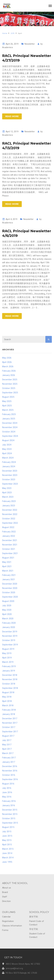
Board (5, 892)
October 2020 (9, 592)
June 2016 (7, 792)
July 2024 (7, 445)
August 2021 (8, 558)
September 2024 (10, 436)
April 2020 (7, 614)
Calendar (6, 917)
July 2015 (7, 832)
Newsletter (30, 44)
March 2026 (8, 367)
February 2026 (9, 371)
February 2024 (9, 462)
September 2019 (10, 645)
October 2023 (9, 479)
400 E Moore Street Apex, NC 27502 (23, 964)
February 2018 (9, 710)
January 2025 (9, 419)
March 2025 (8, 410)
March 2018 (8, 705)
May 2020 (7, 610)
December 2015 (10, 810)
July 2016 (7, 788)
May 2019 (7, 653)
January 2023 (9, 506)
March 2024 (8, 458)
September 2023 (10, 484)
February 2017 (9, 758)
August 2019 (8, 649)
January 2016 (9, 805)
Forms (5, 930)
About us (7, 888)
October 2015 (9, 818)
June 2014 (7, 853)
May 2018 (7, 697)
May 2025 (7, 401)
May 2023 (7, 488)
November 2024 (10, 427)
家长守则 (34, 917)
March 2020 (8, 619)
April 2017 (7, 749)
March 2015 (8, 849)
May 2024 (7, 449)
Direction (6, 901)
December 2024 (10, 423)
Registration (8, 921)
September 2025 (10, 393)
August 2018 (8, 692)
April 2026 (7, 362)
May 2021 (7, 562)
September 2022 (10, 523)
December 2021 (10, 540)
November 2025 (10, 384)
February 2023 (9, 501)
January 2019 (9, 671)
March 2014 (8, 858)
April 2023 (7, 493)
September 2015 (10, 823)
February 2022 (9, 532)
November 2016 (10, 771)
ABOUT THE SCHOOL (15, 883)
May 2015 (7, 840)
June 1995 (7, 862)
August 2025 (8, 397)
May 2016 (7, 797)
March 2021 (8, 571)
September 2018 (10, 688)
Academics (8, 47)
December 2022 (10, 510)
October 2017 (9, 727)
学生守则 (34, 929)
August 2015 (8, 827)
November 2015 (10, 814)
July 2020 (7, 606)
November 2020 (10, 588)
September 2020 (10, 597)
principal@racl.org (14, 968)
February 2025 (9, 414)
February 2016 (9, 801)
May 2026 (7, 358)
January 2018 (9, 714)
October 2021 (9, 549)
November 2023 (10, 475)
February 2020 (9, 623)
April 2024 (7, 453)
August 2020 (8, 601)
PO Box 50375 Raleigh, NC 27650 (21, 973)
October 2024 (9, 432)
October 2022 (9, 519)
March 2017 (8, 753)
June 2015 (7, 836)
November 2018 (10, 679)
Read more (12, 116)
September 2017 (10, 732)
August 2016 (8, 784)
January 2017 (9, 762)
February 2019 (9, 666)
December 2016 (10, 766)
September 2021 (10, 553)
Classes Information (12, 926)
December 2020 (10, 584)
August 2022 (8, 527)
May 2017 (7, 745)
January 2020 (9, 627)
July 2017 (7, 740)
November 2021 (10, 545)
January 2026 (9, 375)
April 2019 (7, 658)
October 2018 (9, 684)
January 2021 (9, 579)
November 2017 (10, 723)
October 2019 (9, 640)
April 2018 (7, 701)
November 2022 (10, 514)
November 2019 (10, 636)
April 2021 (7, 566)
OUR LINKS (9, 912)
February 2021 (9, 575)
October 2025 (9, 388)
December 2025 (10, 380)
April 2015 (7, 845)
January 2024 (9, 466)
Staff (5, 897)
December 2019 (10, 632)
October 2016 (9, 775)
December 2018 (10, 675)
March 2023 (8, 497)
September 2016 (10, 779)
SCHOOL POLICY (39, 912)
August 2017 (8, 736)
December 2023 (10, 471)
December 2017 (10, 719)
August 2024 (8, 440)
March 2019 (8, 662)
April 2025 (7, 406)
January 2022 (9, 536)
